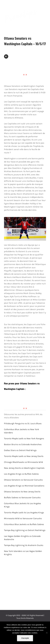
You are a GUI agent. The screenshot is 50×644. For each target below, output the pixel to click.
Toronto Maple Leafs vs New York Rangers (24, 438)
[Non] (47, 633)
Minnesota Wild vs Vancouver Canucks (23, 518)
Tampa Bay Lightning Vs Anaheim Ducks (24, 545)
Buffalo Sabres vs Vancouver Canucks (22, 497)
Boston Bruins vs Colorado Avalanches (23, 444)
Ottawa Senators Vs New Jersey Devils (22, 492)
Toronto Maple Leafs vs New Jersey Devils (24, 456)
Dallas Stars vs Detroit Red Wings (20, 450)
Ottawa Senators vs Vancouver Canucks (23, 480)
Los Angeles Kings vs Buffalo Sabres (21, 474)
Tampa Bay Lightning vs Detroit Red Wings (25, 530)
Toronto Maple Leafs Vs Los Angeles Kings (24, 513)
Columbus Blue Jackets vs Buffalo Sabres (24, 524)
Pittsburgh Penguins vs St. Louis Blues (23, 423)
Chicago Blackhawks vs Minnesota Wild (23, 462)
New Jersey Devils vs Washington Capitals (24, 468)
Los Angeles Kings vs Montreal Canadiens (24, 486)
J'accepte (25, 638)
